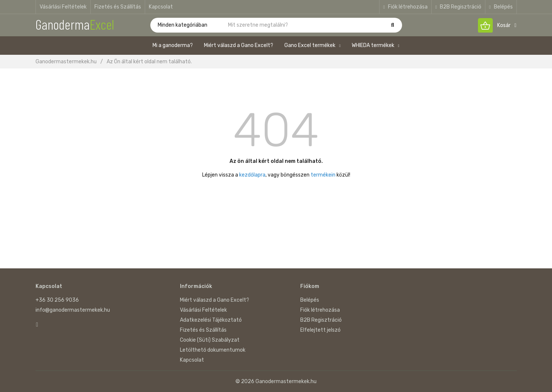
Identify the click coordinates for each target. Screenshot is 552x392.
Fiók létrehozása (405, 7)
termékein (323, 175)
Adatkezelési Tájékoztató (211, 320)
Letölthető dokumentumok (213, 350)
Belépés (501, 7)
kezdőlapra (252, 175)
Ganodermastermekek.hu (66, 62)
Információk (196, 286)
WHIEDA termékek (376, 45)
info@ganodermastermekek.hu (73, 310)
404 (276, 130)
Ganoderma (75, 24)
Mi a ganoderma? (173, 45)
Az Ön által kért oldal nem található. (149, 62)
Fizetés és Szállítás (118, 7)
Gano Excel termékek (312, 45)
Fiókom (310, 286)
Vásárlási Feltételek (63, 7)
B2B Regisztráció (458, 7)
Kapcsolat (161, 7)
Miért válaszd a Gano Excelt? (239, 45)
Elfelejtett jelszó (320, 330)
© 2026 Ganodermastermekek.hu (276, 381)
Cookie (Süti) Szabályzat (210, 340)
